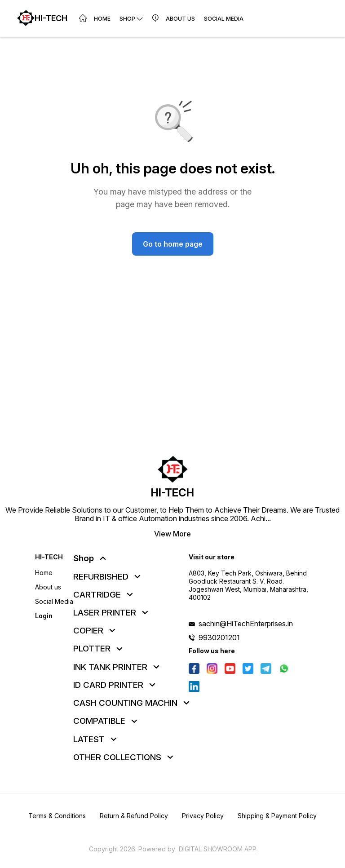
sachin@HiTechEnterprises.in (246, 624)
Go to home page (173, 244)
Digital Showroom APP (218, 849)
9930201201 (219, 638)
